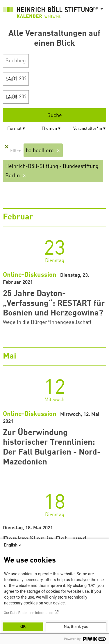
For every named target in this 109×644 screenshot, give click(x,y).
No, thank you (76, 627)
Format (14, 129)
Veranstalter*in (88, 129)
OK (23, 627)
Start (12, 79)
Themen (49, 129)
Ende (12, 97)
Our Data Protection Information (28, 613)
